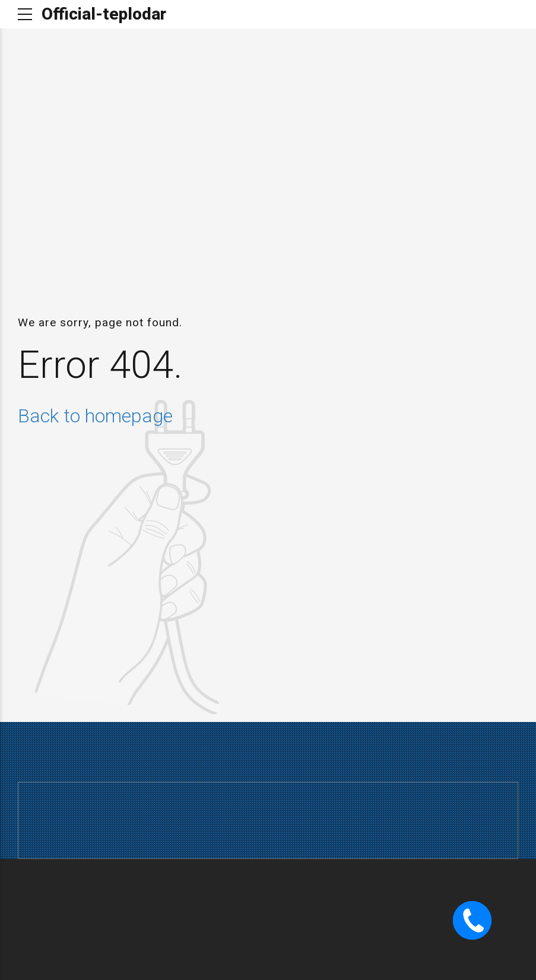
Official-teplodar (104, 14)
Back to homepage (95, 416)
